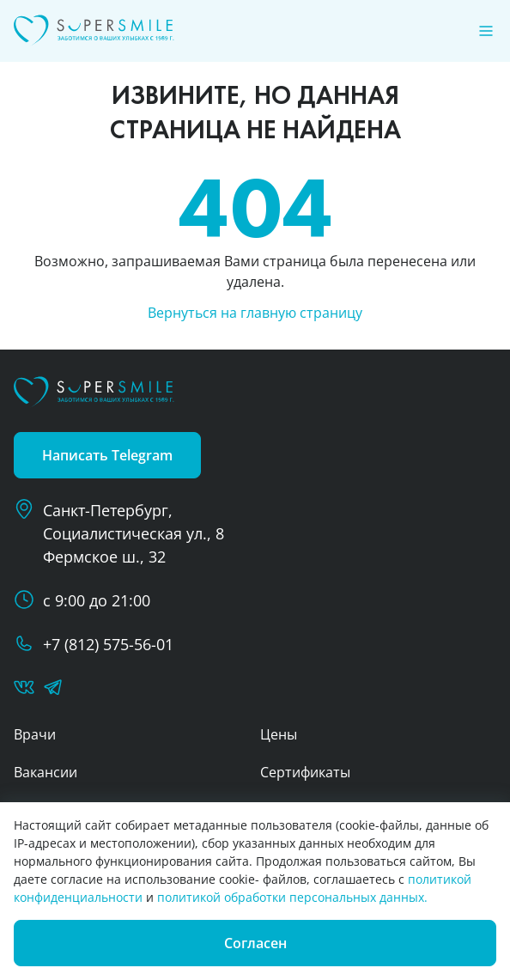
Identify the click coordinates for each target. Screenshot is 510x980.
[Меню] (486, 31)
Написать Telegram (107, 455)
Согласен (255, 943)
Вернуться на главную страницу (255, 313)
